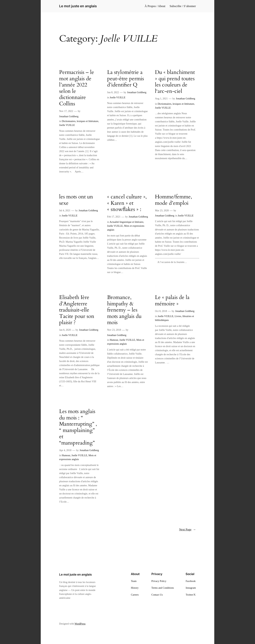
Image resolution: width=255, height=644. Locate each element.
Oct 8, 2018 (161, 311)
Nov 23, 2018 (114, 330)
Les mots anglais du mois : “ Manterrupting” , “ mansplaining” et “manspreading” (78, 427)
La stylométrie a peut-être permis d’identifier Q (126, 79)
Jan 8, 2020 (65, 330)
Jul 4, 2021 (65, 210)
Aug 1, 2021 (161, 98)
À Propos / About (155, 6)
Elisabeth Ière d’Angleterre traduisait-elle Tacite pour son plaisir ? (77, 310)
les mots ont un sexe (76, 200)
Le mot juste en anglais (78, 6)
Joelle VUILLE (67, 125)
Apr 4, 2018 (65, 450)
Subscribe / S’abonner (183, 6)
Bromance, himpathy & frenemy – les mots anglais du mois (124, 310)
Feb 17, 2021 (114, 217)
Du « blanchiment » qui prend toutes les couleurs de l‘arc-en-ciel (175, 82)
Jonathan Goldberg (69, 116)
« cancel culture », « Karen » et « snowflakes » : (127, 203)
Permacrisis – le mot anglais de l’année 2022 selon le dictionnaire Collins (77, 88)
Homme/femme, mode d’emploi (174, 200)
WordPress (80, 624)
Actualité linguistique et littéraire (127, 222)
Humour (114, 340)
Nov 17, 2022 (66, 111)
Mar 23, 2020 (162, 210)
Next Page (187, 530)
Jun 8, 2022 (113, 92)
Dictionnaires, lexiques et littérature (80, 121)
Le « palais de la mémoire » (172, 301)
